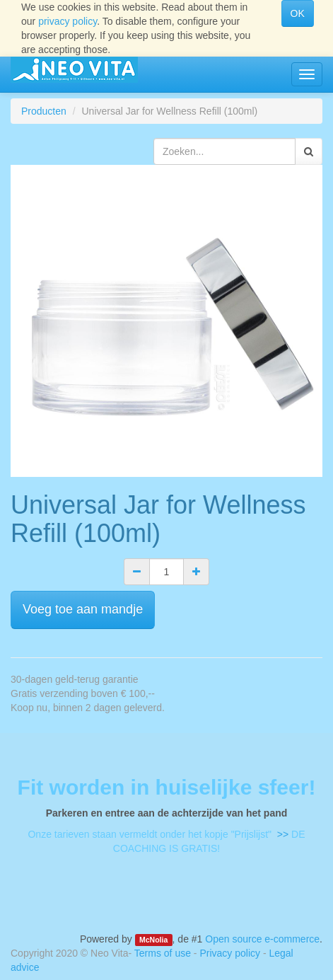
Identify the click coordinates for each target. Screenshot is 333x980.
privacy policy (68, 21)
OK (298, 13)
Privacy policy (230, 953)
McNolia (153, 940)
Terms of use (163, 953)
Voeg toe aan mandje (83, 609)
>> (281, 834)
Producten (44, 111)
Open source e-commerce (262, 939)
